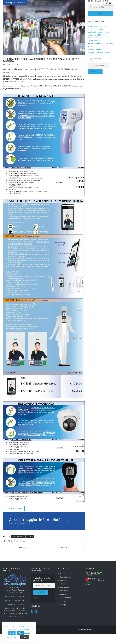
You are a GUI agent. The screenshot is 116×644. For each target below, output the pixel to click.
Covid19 (30, 537)
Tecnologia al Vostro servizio (15, 3)
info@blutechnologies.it (16, 604)
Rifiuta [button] (20, 633)
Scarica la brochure (14, 508)
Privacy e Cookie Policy (86, 630)
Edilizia (62, 584)
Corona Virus (18, 537)
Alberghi (63, 605)
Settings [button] (24, 637)
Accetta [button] (12, 633)
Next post (63, 548)
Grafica (62, 601)
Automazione (65, 594)
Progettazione (65, 598)
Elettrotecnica (65, 577)
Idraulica (63, 580)
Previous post (24, 548)
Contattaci (71, 522)
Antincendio (64, 587)
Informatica (64, 591)
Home (62, 573)
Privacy (36, 597)
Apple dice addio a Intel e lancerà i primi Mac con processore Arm (98, 35)
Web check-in (95, 41)
